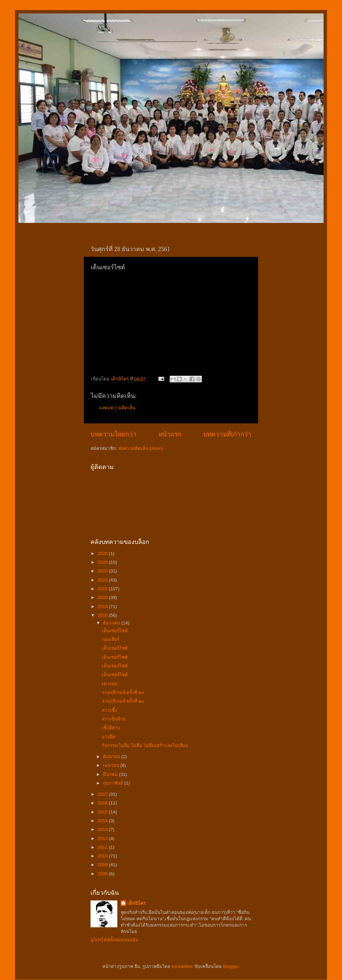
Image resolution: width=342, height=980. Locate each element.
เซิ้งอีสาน (111, 728)
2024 (103, 562)
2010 (103, 856)
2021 (103, 589)
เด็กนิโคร (136, 903)
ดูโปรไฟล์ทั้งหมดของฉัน (114, 940)
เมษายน (112, 765)
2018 (103, 615)
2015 (103, 812)
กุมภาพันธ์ (114, 783)
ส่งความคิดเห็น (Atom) (141, 448)
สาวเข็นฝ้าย (114, 719)
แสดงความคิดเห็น (117, 408)
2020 (103, 597)
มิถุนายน (112, 757)
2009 (103, 865)
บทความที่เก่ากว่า (227, 434)
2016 (103, 803)
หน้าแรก (170, 434)
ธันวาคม (112, 623)
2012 (103, 838)
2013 (103, 829)
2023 (103, 571)
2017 (103, 794)
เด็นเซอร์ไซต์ (115, 631)
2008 (103, 874)
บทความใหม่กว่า (113, 434)
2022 (103, 580)
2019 (103, 606)
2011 (103, 847)
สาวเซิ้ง (109, 710)
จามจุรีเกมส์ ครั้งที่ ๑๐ (123, 692)
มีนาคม (111, 774)
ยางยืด (109, 737)
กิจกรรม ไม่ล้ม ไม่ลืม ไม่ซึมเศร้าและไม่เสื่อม (145, 745)
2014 (103, 821)
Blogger (231, 966)
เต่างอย (109, 684)
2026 (103, 553)
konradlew (182, 966)
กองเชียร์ (111, 639)
